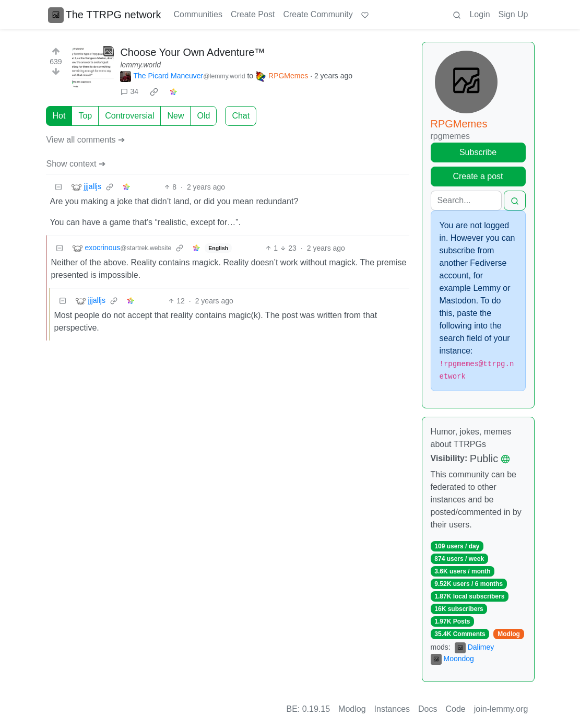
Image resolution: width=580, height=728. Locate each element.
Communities (198, 14)
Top (85, 116)
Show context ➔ (76, 164)
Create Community (318, 14)
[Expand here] (93, 67)
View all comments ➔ (86, 140)
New (175, 116)
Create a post (478, 176)
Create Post (253, 14)
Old (203, 116)
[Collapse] (58, 187)
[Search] (466, 201)
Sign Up (513, 14)
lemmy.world (140, 65)
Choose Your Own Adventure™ (192, 52)
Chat (241, 116)
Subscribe (478, 152)
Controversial (129, 116)
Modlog (509, 634)
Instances (392, 709)
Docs (428, 709)
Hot (59, 116)
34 (129, 91)
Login (480, 14)
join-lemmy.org (501, 709)
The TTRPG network (105, 15)
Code (456, 709)
